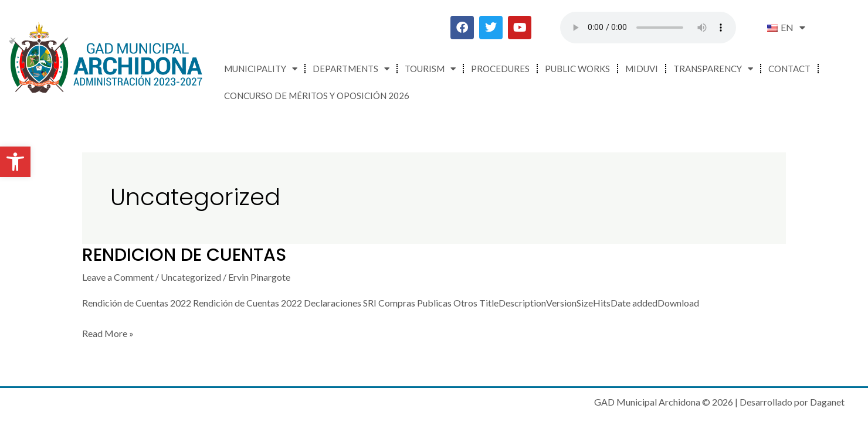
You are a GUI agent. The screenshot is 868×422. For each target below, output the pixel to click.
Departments (351, 69)
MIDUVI (642, 69)
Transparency (713, 69)
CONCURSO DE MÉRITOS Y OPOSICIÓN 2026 (317, 96)
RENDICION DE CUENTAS (184, 255)
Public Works (577, 69)
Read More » (108, 332)
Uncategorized (191, 277)
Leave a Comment (118, 277)
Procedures (500, 69)
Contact (789, 69)
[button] (15, 162)
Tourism (430, 69)
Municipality (261, 69)
